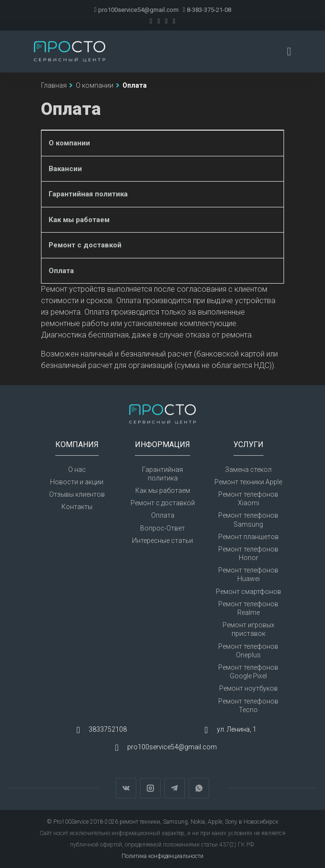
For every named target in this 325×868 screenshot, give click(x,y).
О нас (77, 470)
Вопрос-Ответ (162, 528)
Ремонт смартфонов (249, 592)
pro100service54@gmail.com (136, 10)
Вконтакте (126, 788)
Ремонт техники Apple (248, 482)
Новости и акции (77, 482)
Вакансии (65, 169)
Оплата (61, 271)
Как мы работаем (79, 220)
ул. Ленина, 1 (237, 729)
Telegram (175, 788)
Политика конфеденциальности (162, 856)
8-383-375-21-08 (207, 10)
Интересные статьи (162, 541)
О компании (69, 143)
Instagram (150, 788)
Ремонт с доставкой (85, 245)
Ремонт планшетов (249, 537)
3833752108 (108, 729)
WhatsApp (199, 788)
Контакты (77, 507)
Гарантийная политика (88, 194)
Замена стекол (248, 470)
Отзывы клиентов (77, 494)
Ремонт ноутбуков (249, 688)
